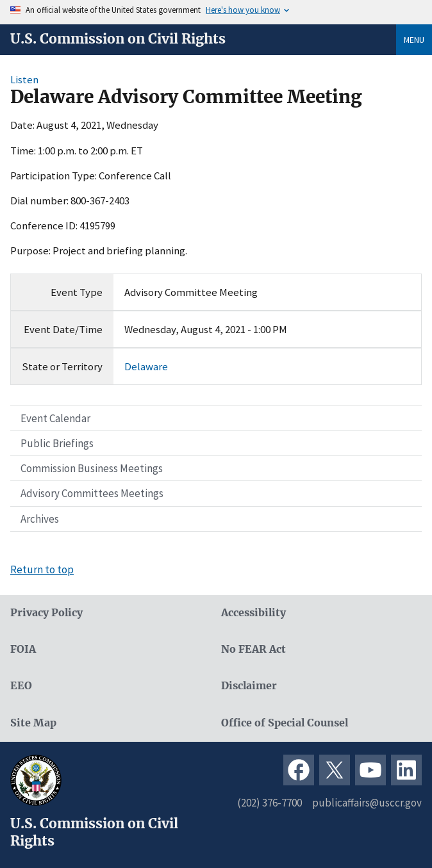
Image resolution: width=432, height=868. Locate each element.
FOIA (23, 649)
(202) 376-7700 (270, 803)
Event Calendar (55, 418)
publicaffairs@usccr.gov (367, 803)
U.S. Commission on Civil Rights (118, 39)
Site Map (33, 723)
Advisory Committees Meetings (92, 493)
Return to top (42, 569)
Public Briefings (57, 443)
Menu (414, 40)
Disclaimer (249, 686)
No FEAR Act (253, 649)
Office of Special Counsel (285, 723)
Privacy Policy (46, 613)
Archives (40, 519)
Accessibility (253, 613)
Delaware (146, 366)
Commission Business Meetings (92, 468)
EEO (21, 686)
